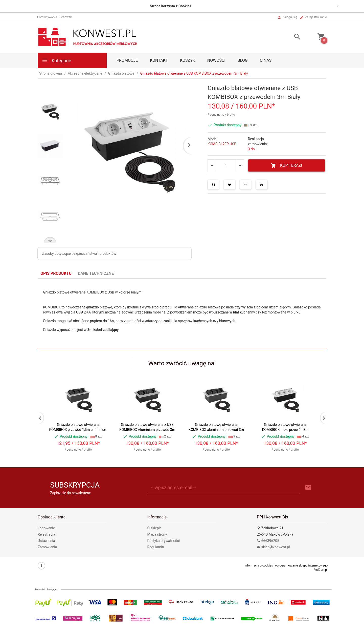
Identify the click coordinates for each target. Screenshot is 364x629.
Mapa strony (157, 534)
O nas (266, 60)
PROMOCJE (127, 60)
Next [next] (50, 240)
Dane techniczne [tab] (96, 273)
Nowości (216, 60)
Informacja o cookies (259, 565)
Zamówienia (47, 547)
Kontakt (159, 60)
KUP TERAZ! (287, 166)
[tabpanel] (182, 314)
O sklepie (155, 528)
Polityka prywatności (164, 541)
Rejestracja (46, 534)
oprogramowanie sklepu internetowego (301, 565)
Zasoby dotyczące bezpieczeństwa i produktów (79, 254)
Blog (243, 60)
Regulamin (156, 547)
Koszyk (188, 60)
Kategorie (56, 60)
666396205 (268, 541)
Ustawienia (46, 541)
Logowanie (46, 528)
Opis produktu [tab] (56, 273)
